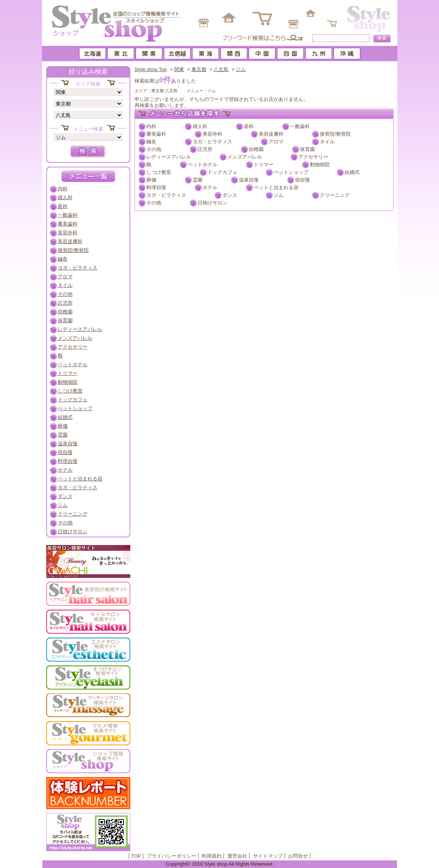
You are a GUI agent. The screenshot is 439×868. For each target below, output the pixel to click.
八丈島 (221, 69)
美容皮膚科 (271, 134)
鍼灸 (151, 142)
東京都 (199, 69)
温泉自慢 (249, 180)
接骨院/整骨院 (335, 134)
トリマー (264, 165)
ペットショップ (291, 172)
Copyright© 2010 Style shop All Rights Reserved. (219, 864)
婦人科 (200, 126)
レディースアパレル (169, 157)
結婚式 (352, 172)
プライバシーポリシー (172, 856)
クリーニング (335, 195)
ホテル (210, 187)
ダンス (230, 195)
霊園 (198, 180)
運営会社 (237, 856)
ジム (241, 69)
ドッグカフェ (222, 172)
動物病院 (320, 165)
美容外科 (212, 134)
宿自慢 (302, 180)
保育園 (307, 149)
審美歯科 (156, 134)
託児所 (205, 149)
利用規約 (212, 856)
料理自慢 (156, 187)
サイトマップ (268, 856)
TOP (136, 856)
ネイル (327, 142)
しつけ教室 (159, 172)
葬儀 (151, 180)
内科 (151, 126)
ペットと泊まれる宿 (276, 187)
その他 (154, 149)
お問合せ (298, 856)
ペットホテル (202, 165)
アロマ (276, 142)
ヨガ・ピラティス (212, 142)
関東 (179, 69)
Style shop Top (151, 69)
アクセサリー (313, 157)
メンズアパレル (245, 157)
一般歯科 (300, 126)
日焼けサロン (212, 203)
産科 (249, 126)
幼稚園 (256, 149)
